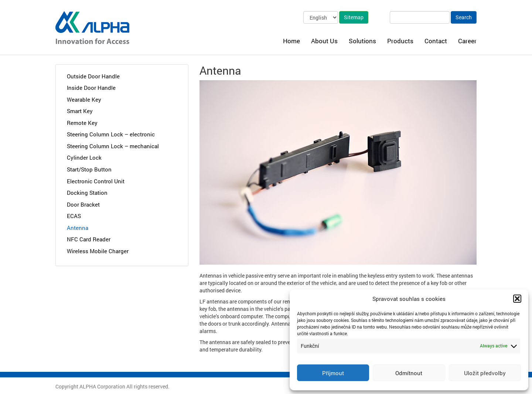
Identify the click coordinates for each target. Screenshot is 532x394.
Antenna (78, 228)
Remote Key (82, 123)
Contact (436, 41)
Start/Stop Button (89, 169)
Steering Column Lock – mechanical (113, 146)
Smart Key (80, 111)
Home (291, 41)
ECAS (74, 216)
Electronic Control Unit (96, 181)
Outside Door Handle (93, 76)
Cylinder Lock (84, 157)
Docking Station (87, 193)
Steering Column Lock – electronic (111, 134)
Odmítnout (409, 373)
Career (467, 41)
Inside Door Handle (91, 88)
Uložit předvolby (485, 373)
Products (400, 41)
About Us (324, 41)
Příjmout (333, 373)
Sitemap (354, 17)
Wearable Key (84, 99)
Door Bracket (83, 204)
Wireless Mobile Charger (98, 251)
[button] (517, 299)
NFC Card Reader (89, 239)
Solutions (362, 41)
